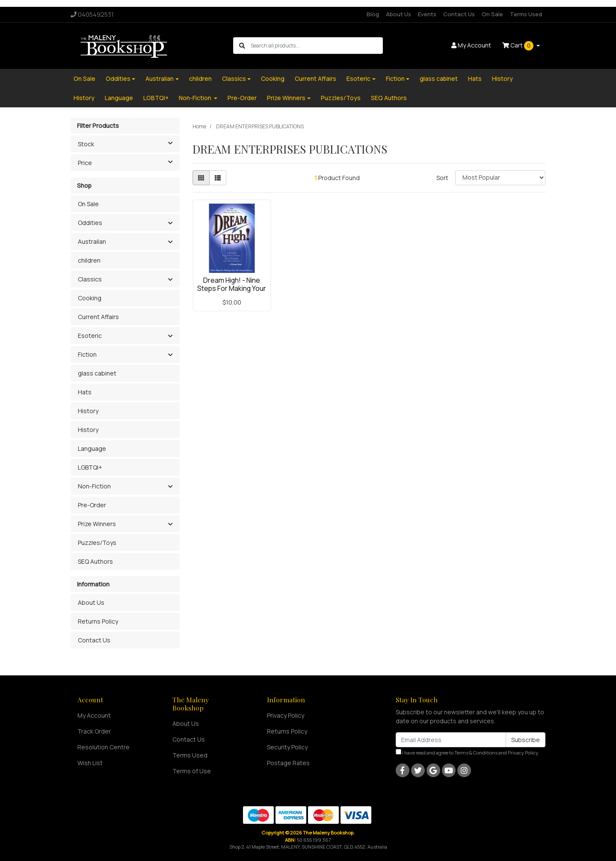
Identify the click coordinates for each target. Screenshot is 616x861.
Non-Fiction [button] (94, 486)
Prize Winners (286, 98)
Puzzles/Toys (341, 98)
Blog (373, 14)
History (502, 78)
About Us (398, 14)
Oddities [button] (90, 223)
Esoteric (358, 78)
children (200, 78)
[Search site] (242, 46)
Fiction (395, 78)
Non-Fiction (196, 98)
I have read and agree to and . (467, 752)
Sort (442, 178)
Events (427, 14)
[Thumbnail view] (201, 178)
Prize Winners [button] (97, 524)
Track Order (94, 731)
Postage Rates (288, 763)
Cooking (273, 78)
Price (129, 162)
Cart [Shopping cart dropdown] (518, 46)
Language (119, 98)
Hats (475, 78)
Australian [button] (92, 241)
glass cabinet (439, 78)
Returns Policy (98, 621)
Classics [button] (90, 279)
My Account (94, 715)
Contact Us (459, 14)
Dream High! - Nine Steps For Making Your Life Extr (232, 288)
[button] (170, 223)
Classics (234, 78)
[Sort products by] (500, 178)
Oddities (118, 78)
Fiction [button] (87, 354)
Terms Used (526, 14)
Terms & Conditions (476, 753)
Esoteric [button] (90, 336)
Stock (129, 143)
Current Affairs (315, 78)
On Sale (492, 14)
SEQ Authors (389, 98)
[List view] (218, 178)
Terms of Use (192, 771)
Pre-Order (242, 98)
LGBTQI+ (156, 98)
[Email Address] (451, 740)
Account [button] (471, 45)
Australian (160, 78)
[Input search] (316, 46)
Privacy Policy (286, 715)
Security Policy (287, 747)
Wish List (90, 763)
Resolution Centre (104, 747)
